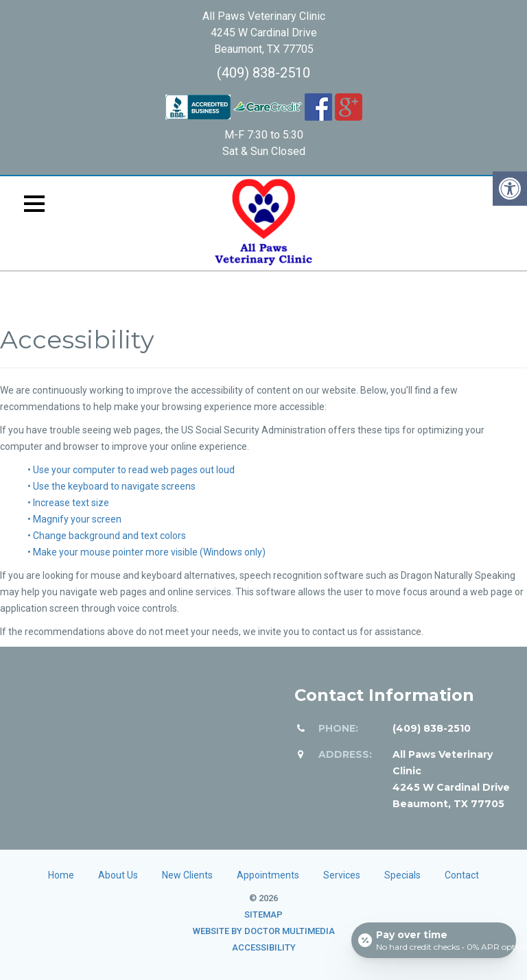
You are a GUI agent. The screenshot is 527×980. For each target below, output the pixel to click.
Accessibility (264, 947)
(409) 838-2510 (263, 73)
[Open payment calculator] (434, 940)
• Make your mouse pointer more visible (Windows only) (147, 552)
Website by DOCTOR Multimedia (264, 931)
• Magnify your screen (74, 519)
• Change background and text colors (107, 536)
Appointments (268, 875)
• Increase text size (68, 503)
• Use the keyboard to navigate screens (112, 486)
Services (342, 875)
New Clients (187, 875)
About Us (118, 875)
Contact (462, 875)
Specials (402, 875)
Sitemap (263, 915)
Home (61, 875)
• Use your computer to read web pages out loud (131, 470)
